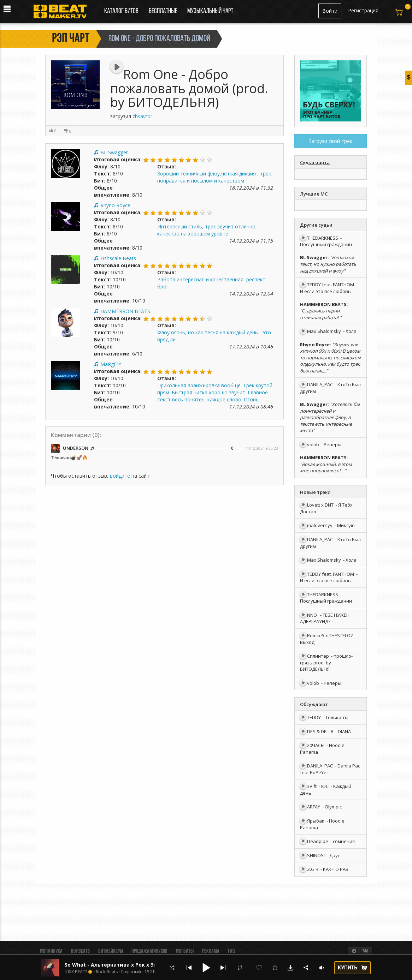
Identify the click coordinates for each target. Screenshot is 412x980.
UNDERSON (76, 448)
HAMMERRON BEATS (125, 311)
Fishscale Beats (118, 258)
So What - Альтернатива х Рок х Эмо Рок (118, 965)
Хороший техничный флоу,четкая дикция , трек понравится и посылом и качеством (214, 177)
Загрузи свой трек (331, 141)
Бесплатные (164, 11)
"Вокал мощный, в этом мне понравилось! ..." (326, 468)
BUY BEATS (80, 951)
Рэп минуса (51, 951)
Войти (330, 11)
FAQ (231, 951)
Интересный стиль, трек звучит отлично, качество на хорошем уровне (207, 230)
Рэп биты (185, 951)
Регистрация (363, 10)
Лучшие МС (314, 194)
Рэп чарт (71, 39)
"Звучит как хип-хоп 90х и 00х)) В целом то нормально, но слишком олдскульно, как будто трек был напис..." (330, 358)
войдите (120, 476)
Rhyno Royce (115, 205)
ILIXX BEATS (76, 972)
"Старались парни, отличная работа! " (321, 314)
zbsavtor (142, 116)
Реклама (211, 951)
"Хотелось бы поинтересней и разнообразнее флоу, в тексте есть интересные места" (330, 417)
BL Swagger (114, 152)
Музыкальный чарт (210, 11)
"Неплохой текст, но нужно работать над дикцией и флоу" (328, 264)
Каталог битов (121, 11)
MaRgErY (111, 364)
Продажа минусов (149, 951)
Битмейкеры (111, 951)
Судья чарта (315, 162)
